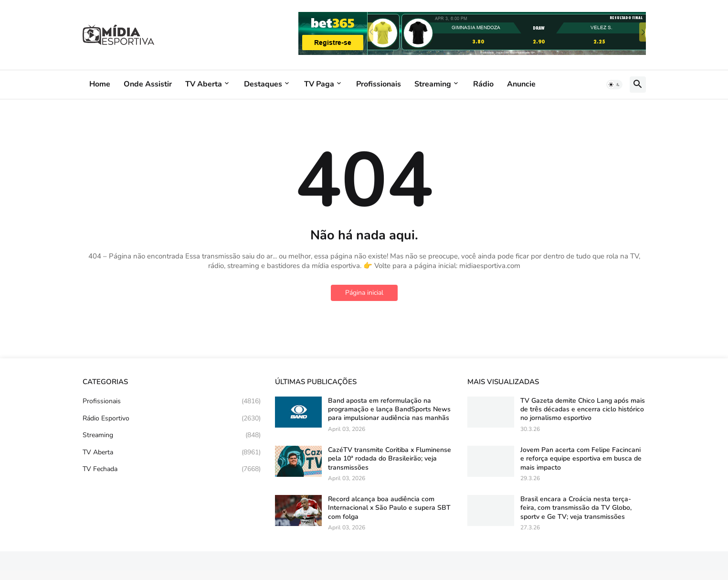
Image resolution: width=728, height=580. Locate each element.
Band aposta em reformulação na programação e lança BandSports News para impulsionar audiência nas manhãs (389, 409)
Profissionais (379, 84)
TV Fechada (172, 469)
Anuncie (521, 84)
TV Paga (319, 84)
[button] (614, 85)
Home (100, 84)
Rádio (483, 84)
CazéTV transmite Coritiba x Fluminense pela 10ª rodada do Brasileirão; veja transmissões (390, 459)
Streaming (433, 84)
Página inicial (364, 293)
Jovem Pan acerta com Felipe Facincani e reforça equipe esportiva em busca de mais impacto (581, 459)
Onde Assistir (148, 84)
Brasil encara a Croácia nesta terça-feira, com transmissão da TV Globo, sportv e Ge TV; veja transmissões (576, 508)
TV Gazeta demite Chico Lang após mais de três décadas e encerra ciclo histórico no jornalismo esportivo (583, 409)
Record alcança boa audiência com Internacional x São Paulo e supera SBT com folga (389, 508)
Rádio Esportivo (172, 419)
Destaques (263, 84)
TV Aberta (204, 84)
